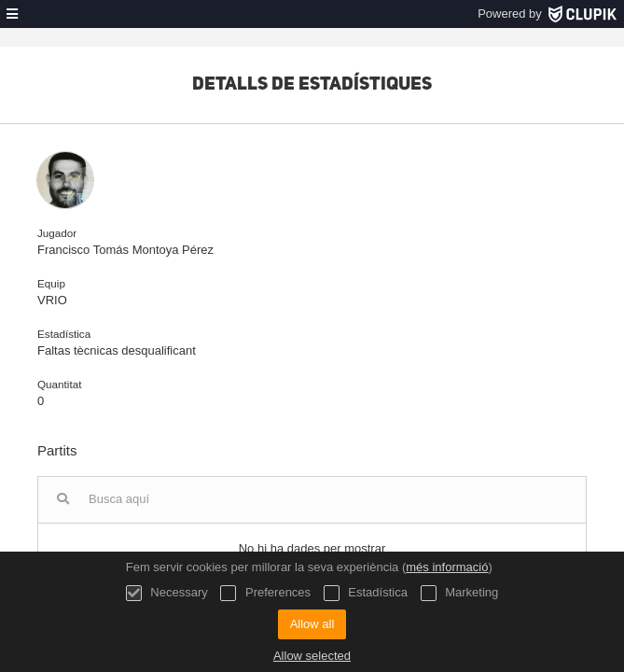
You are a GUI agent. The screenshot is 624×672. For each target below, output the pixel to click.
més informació (447, 567)
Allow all (312, 624)
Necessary (167, 593)
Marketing (460, 593)
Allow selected (312, 656)
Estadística (366, 593)
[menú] (12, 14)
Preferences (265, 593)
